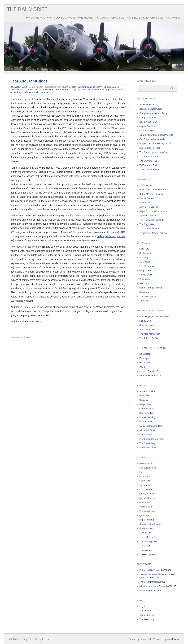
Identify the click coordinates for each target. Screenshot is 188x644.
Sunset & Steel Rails (150, 148)
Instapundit (145, 485)
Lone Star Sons (147, 131)
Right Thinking (147, 520)
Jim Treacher (146, 489)
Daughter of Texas (149, 118)
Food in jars (145, 203)
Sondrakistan (146, 528)
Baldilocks (145, 396)
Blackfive (144, 400)
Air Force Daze (147, 105)
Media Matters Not (20, 89)
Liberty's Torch (147, 494)
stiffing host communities (82, 216)
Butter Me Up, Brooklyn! (151, 194)
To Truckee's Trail (148, 165)
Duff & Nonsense (148, 468)
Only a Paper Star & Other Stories (156, 135)
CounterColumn (147, 409)
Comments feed (147, 615)
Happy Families (147, 126)
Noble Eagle (146, 435)
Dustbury (144, 257)
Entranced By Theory (150, 570)
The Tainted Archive (149, 338)
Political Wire (146, 507)
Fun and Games (111, 87)
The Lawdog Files (148, 541)
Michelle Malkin (147, 498)
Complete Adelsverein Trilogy (154, 113)
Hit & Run (144, 476)
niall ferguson (107, 89)
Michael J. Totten (148, 430)
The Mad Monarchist (150, 334)
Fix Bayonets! (146, 422)
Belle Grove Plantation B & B (154, 190)
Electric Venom (147, 198)
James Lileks (146, 275)
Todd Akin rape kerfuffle (28, 247)
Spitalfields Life (147, 329)
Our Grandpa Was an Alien (153, 139)
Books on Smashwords (151, 109)
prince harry (16, 92)
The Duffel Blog (147, 443)
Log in (143, 606)
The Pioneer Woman (150, 229)
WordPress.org (147, 619)
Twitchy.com (146, 550)
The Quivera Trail (148, 161)
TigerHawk (145, 301)
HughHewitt (145, 481)
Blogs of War (146, 404)
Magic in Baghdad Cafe (151, 426)
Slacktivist (145, 292)
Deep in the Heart (148, 122)
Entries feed (145, 611)
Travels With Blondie (150, 170)
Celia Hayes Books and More (154, 316)
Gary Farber (146, 270)
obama (118, 89)
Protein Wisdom (147, 511)
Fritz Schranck (147, 266)
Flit (141, 472)
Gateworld (145, 363)
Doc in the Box (147, 413)
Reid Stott (144, 283)
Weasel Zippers (147, 554)
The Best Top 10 (148, 296)
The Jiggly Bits (147, 224)
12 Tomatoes (146, 185)
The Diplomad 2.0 (148, 537)
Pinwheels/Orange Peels (152, 439)
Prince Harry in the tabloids (38, 307)
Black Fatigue (146, 591)
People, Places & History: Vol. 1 (155, 144)
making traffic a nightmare (111, 236)
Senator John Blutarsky (151, 524)
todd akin (28, 92)
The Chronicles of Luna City (153, 152)
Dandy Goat (145, 321)
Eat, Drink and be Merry (90, 87)
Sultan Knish (146, 533)
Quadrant (144, 515)
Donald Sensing (147, 417)
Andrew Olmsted (148, 391)
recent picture (26, 172)
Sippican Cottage (148, 216)
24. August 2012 (19, 87)
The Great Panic (148, 582)
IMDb (142, 367)
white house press (43, 92)
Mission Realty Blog (149, 207)
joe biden (83, 89)
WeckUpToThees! (148, 448)
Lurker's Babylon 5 (149, 371)
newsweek (94, 89)
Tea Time (43, 89)
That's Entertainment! (60, 89)
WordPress (173, 639)
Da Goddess (146, 253)
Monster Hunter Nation (151, 376)
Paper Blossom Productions (153, 211)
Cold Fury (144, 249)
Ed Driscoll (145, 262)
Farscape (144, 358)
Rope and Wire (147, 325)
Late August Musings (29, 81)
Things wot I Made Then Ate (154, 233)
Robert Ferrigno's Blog (151, 288)
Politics (34, 89)
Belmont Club (146, 463)
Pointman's (145, 279)
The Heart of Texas (149, 157)
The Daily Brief (27, 9)
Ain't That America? (67, 87)
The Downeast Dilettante (152, 220)
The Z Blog (145, 546)
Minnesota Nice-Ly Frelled (153, 586)
